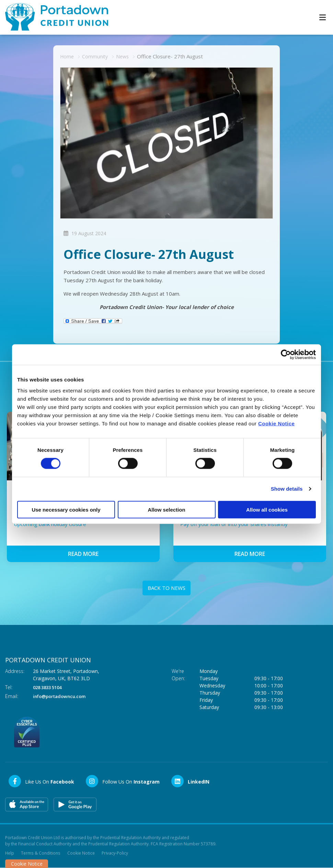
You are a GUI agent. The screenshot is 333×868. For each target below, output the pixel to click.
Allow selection (166, 509)
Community (96, 56)
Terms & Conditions (41, 853)
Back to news (166, 588)
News (125, 56)
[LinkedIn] (190, 781)
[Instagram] (122, 781)
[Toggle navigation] (322, 17)
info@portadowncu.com (62, 696)
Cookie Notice (277, 423)
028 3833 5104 (49, 687)
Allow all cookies (267, 509)
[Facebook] (41, 781)
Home (67, 56)
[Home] (51, 17)
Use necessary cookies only (66, 509)
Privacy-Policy (114, 853)
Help (10, 853)
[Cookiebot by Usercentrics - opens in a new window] (286, 355)
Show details (287, 489)
